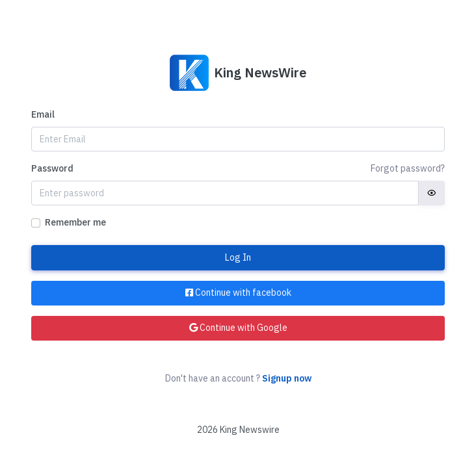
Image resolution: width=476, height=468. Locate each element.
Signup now (287, 378)
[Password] (225, 193)
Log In (238, 257)
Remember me (75, 222)
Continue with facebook (238, 292)
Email (43, 114)
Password (52, 168)
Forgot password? (408, 168)
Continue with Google (238, 328)
